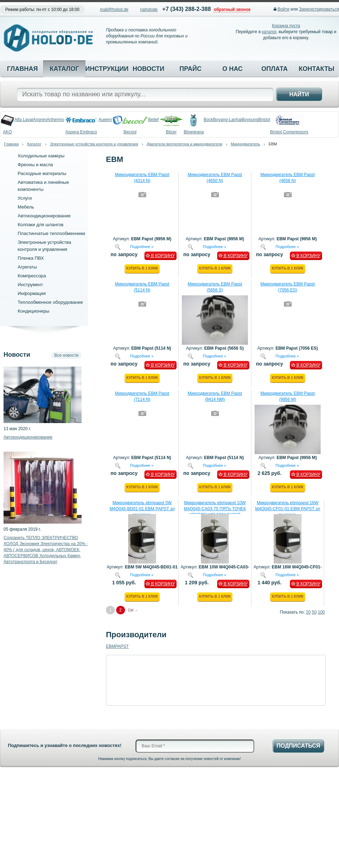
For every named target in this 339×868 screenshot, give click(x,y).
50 (314, 612)
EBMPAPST (117, 646)
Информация (32, 293)
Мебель (26, 207)
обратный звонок (232, 10)
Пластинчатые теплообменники (51, 233)
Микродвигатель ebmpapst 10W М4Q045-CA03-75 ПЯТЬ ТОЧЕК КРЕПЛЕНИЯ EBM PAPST (215, 509)
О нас (233, 69)
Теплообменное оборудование (50, 302)
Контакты (317, 69)
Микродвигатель (246, 144)
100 (321, 612)
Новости (148, 69)
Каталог (64, 69)
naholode (149, 10)
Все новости (66, 355)
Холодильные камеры (41, 156)
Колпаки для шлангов (41, 225)
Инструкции (106, 69)
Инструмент (30, 285)
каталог (269, 32)
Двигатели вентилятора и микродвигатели (184, 144)
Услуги (25, 198)
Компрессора (32, 276)
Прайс (190, 69)
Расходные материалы (42, 173)
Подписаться (298, 746)
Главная (22, 69)
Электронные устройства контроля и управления (94, 144)
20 (308, 612)
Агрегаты (27, 267)
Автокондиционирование (44, 216)
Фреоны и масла (35, 165)
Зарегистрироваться (319, 9)
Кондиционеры (34, 311)
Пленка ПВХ (31, 258)
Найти (299, 94)
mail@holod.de (114, 10)
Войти (284, 9)
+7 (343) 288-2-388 (187, 9)
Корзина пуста (286, 26)
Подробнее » (142, 246)
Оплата (275, 69)
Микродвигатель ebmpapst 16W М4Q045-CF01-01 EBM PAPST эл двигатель (288, 509)
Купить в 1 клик (142, 268)
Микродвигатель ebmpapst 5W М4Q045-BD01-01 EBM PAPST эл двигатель (142, 509)
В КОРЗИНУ (160, 256)
